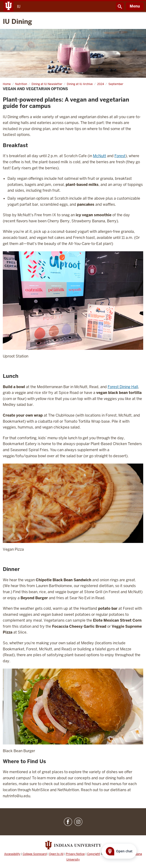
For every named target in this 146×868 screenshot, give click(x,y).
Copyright (94, 854)
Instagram (78, 822)
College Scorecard (35, 854)
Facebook (68, 822)
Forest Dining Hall (123, 387)
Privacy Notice (75, 854)
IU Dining (17, 21)
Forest (120, 156)
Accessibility (12, 854)
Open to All (56, 854)
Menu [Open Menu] (135, 6)
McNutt (100, 156)
